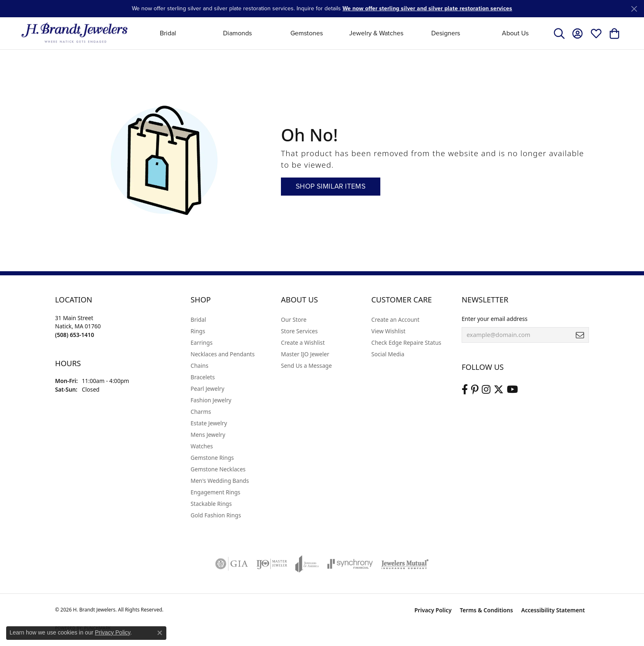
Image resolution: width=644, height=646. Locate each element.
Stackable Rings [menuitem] (211, 504)
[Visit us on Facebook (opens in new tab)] (465, 390)
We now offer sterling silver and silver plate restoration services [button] (427, 8)
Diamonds (237, 33)
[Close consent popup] (160, 633)
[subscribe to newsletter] (580, 335)
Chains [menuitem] (199, 366)
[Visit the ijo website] (272, 564)
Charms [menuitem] (201, 412)
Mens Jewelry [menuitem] (208, 435)
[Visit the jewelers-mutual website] (405, 564)
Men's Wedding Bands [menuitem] (220, 481)
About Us (515, 33)
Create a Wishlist (303, 343)
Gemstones (307, 33)
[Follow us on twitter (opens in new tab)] (499, 390)
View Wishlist (388, 331)
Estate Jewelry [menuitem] (209, 423)
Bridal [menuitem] (198, 320)
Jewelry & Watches (376, 33)
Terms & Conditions (486, 610)
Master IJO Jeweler (305, 354)
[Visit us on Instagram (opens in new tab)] (486, 390)
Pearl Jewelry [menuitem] (207, 389)
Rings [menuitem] (198, 331)
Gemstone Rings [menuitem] (212, 458)
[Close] (634, 9)
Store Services (299, 331)
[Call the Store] (75, 335)
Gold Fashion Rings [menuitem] (216, 515)
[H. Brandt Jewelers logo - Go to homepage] (75, 33)
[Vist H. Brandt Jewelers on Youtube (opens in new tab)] (512, 390)
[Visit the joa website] (307, 564)
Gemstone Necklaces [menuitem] (218, 469)
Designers (446, 33)
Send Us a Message (306, 366)
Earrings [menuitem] (202, 343)
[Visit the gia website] (232, 564)
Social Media (388, 354)
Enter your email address (494, 319)
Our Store (294, 320)
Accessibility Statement (553, 610)
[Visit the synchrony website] (350, 564)
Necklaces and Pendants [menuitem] (223, 354)
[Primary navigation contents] (342, 33)
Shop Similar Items (331, 186)
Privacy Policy (433, 610)
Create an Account (395, 320)
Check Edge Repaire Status (406, 343)
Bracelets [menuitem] (203, 377)
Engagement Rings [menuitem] (215, 492)
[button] (559, 33)
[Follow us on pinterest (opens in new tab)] (475, 390)
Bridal (168, 33)
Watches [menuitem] (202, 446)
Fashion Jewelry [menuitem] (211, 400)
